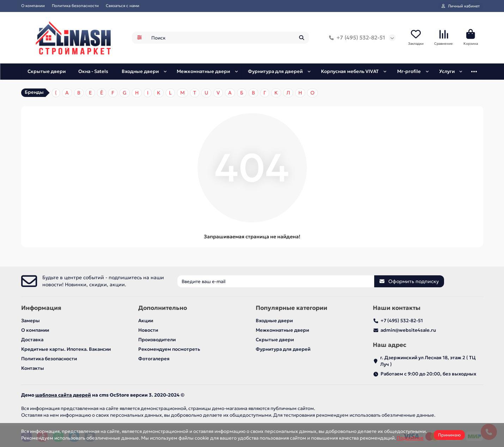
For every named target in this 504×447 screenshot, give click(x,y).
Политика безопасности (75, 6)
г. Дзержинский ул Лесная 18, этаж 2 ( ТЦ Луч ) (428, 361)
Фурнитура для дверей (275, 71)
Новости (148, 330)
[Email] (276, 281)
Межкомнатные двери (203, 71)
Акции (146, 321)
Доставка (32, 340)
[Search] (228, 38)
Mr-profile (409, 71)
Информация (41, 308)
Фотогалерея (154, 359)
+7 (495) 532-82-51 (356, 38)
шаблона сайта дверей (63, 395)
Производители (157, 340)
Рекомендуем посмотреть (169, 349)
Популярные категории (292, 308)
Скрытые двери (47, 71)
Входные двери (140, 71)
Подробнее (410, 438)
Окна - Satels (93, 71)
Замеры (31, 321)
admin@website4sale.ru (408, 330)
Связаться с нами (123, 6)
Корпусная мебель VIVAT (350, 71)
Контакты (33, 368)
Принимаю (449, 435)
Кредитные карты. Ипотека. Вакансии (66, 349)
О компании (33, 6)
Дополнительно (163, 308)
